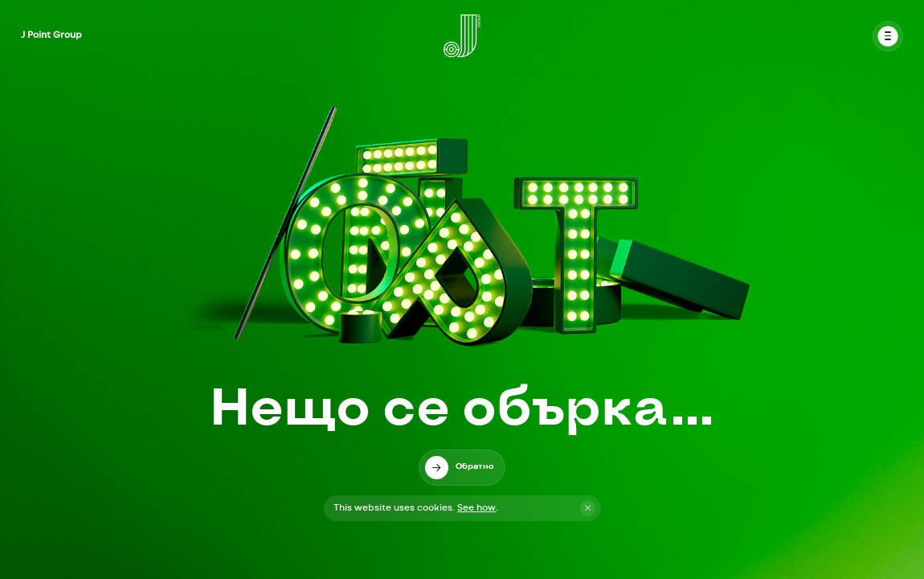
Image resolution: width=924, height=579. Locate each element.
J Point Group (51, 35)
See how (476, 508)
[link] (462, 468)
